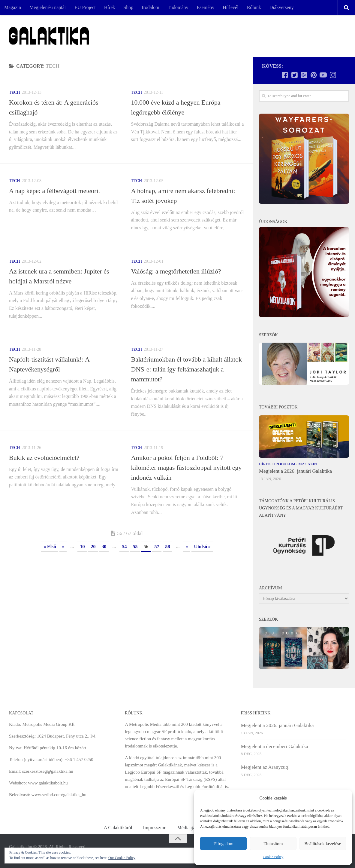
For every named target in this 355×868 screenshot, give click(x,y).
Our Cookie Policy (122, 858)
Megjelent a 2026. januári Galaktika (295, 471)
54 (124, 547)
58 (167, 547)
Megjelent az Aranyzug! (265, 767)
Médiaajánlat (190, 828)
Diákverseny (282, 7)
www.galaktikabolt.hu (48, 783)
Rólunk (254, 7)
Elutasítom (273, 844)
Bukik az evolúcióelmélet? (44, 458)
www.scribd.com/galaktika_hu (59, 795)
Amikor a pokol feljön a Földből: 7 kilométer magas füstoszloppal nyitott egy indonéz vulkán (187, 468)
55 (135, 547)
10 (82, 547)
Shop (128, 7)
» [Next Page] (187, 547)
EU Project (85, 7)
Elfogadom (223, 844)
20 (93, 547)
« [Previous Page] (63, 547)
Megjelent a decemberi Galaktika (275, 746)
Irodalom (150, 7)
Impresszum (155, 828)
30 (104, 547)
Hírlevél (230, 7)
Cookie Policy (273, 857)
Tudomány (178, 7)
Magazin (13, 7)
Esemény (206, 7)
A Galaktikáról (118, 828)
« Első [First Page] (50, 547)
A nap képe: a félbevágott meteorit (55, 191)
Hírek (110, 7)
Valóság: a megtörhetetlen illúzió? (176, 271)
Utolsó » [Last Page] (202, 547)
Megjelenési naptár (48, 7)
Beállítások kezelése (323, 844)
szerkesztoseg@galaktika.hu (48, 771)
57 (157, 547)
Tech (15, 92)
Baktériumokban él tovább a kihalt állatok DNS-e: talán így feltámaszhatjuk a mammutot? (187, 369)
